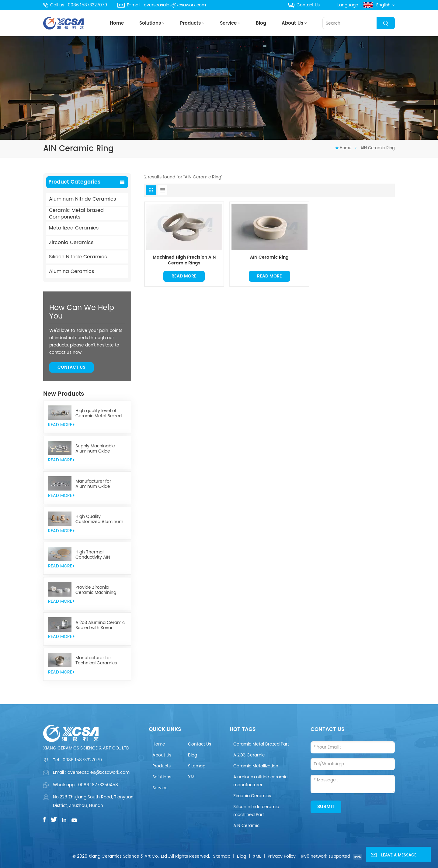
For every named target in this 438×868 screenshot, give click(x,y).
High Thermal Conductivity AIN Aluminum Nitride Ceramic (94, 555)
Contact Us (304, 5)
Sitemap (197, 766)
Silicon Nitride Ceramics (78, 257)
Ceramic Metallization (256, 766)
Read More (184, 276)
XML (192, 777)
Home (117, 23)
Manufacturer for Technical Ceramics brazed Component (96, 660)
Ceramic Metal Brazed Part (261, 744)
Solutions (150, 23)
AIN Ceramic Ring (269, 258)
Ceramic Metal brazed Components (76, 214)
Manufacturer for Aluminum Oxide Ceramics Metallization (99, 484)
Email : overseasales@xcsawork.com (91, 772)
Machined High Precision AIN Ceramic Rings (184, 260)
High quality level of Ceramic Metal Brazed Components (99, 413)
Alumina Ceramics (71, 271)
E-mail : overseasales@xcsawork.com (162, 5)
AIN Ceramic (246, 826)
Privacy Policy (282, 856)
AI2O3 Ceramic (249, 755)
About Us (292, 23)
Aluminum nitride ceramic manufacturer (260, 781)
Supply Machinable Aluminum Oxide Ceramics (95, 449)
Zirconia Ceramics (71, 243)
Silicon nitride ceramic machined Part (256, 811)
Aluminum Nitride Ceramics (82, 199)
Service (228, 23)
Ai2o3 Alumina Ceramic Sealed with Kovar (100, 625)
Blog (261, 23)
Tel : (77, 760)
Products (190, 23)
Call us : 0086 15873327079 (75, 5)
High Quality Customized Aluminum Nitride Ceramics (99, 519)
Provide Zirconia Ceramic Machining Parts (96, 590)
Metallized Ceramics (74, 228)
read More (61, 425)
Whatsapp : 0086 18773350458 (85, 785)
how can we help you (82, 312)
